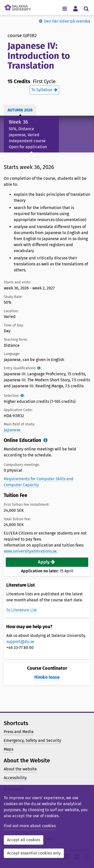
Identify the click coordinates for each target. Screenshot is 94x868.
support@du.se (20, 642)
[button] (47, 562)
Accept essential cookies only (34, 853)
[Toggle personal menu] (75, 8)
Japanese (12, 430)
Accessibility (15, 778)
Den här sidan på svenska (67, 21)
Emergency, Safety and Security (32, 740)
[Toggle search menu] (86, 8)
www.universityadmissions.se (30, 551)
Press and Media (19, 732)
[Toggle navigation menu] (65, 8)
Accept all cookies (24, 840)
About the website (20, 769)
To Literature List (22, 610)
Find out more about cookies (30, 826)
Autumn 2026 (20, 110)
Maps (9, 749)
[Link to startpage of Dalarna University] (18, 6)
